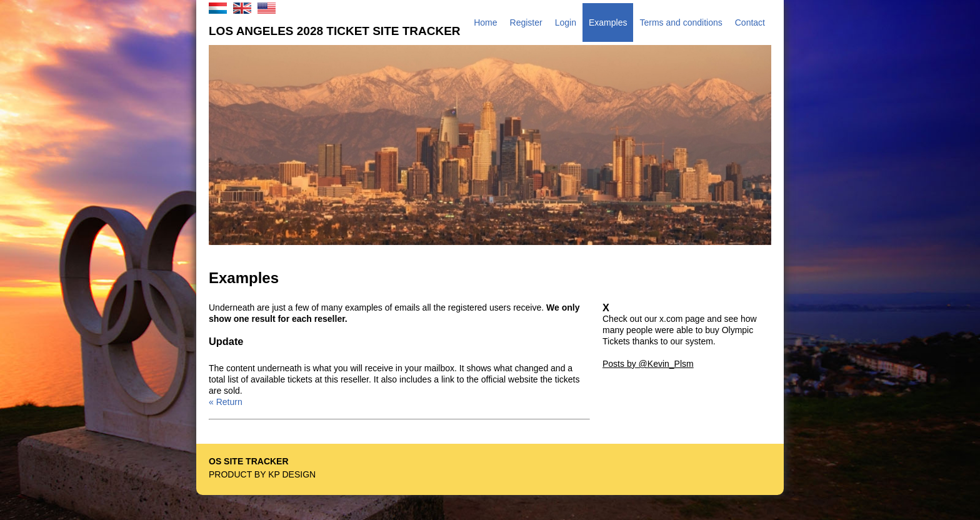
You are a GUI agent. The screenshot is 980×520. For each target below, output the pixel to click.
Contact (750, 22)
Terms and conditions (681, 22)
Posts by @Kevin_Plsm (648, 364)
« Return (226, 402)
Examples (608, 22)
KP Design (292, 474)
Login (566, 22)
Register (526, 22)
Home (485, 22)
